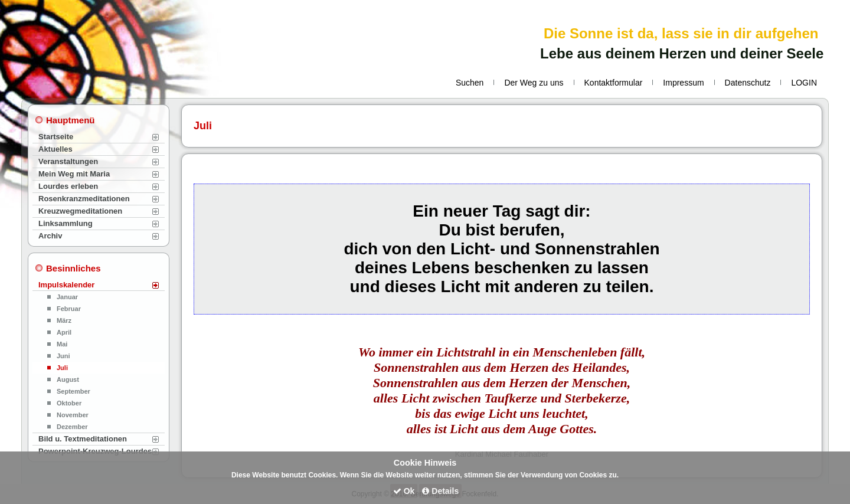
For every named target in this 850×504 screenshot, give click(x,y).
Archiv (50, 236)
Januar (67, 297)
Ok (404, 491)
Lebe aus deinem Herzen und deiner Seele (682, 53)
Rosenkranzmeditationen (84, 199)
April (64, 332)
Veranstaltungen (68, 161)
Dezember (72, 427)
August (68, 379)
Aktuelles (55, 149)
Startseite (56, 137)
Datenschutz (748, 83)
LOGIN (804, 83)
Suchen (470, 83)
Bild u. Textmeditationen (83, 439)
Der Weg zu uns (534, 83)
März (64, 320)
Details (440, 491)
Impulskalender (66, 285)
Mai (62, 344)
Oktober (69, 403)
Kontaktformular (614, 83)
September (73, 391)
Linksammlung (66, 223)
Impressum (683, 83)
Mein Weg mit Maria (74, 174)
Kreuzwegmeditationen (80, 211)
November (73, 415)
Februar (69, 309)
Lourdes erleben (68, 186)
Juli (62, 368)
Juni (63, 356)
